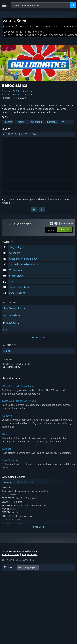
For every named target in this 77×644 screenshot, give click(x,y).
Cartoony (52, 124)
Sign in (5, 201)
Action (21, 124)
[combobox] (41, 5)
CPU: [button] (6, 585)
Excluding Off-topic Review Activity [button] (23, 575)
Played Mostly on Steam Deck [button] (20, 580)
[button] (38, 136)
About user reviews (10, 557)
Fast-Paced (36, 124)
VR (64, 124)
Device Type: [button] (34, 585)
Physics (8, 124)
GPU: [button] (18, 585)
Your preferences (30, 557)
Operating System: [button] (53, 580)
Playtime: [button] (54, 575)
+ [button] (71, 124)
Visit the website (13, 317)
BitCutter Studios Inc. (24, 93)
